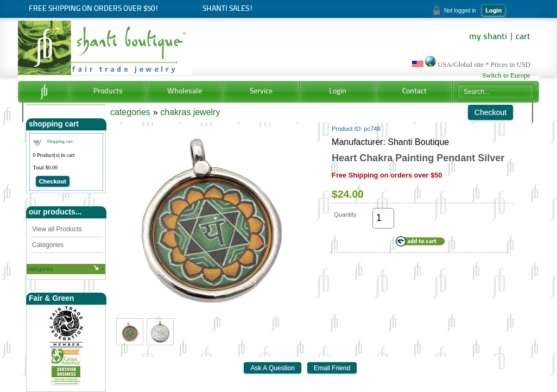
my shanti (488, 37)
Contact (414, 91)
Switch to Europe (506, 75)
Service (261, 91)
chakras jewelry (190, 112)
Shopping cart (60, 141)
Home (44, 92)
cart (523, 37)
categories (40, 269)
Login (493, 10)
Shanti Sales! (228, 9)
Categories (48, 245)
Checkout (53, 181)
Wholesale (185, 91)
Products (108, 91)
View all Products (57, 229)
